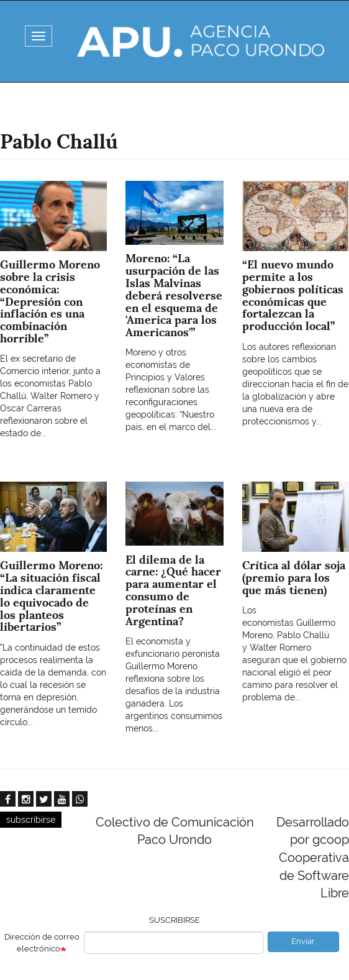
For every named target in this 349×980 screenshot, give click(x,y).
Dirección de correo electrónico (42, 943)
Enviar (303, 941)
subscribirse (31, 820)
